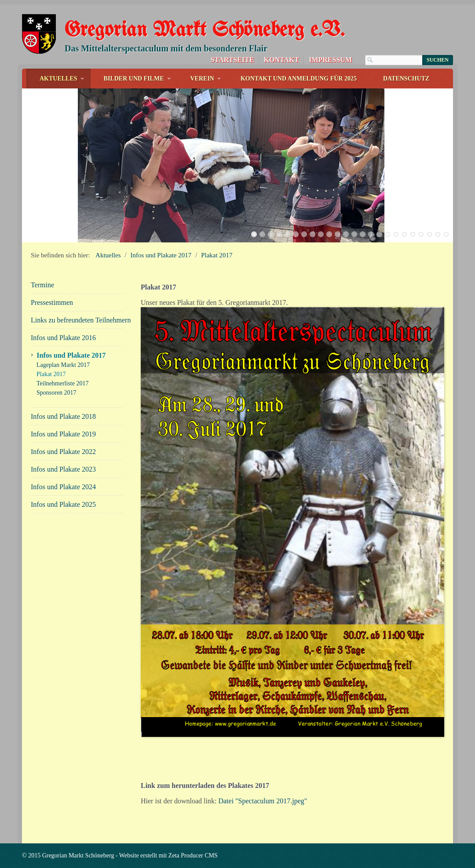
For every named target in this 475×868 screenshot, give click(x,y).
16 (379, 234)
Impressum (330, 60)
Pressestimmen (52, 302)
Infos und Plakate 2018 (63, 416)
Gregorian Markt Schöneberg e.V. (205, 31)
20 (413, 234)
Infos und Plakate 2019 (63, 434)
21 (421, 234)
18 (396, 234)
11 (338, 234)
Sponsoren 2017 (57, 393)
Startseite (232, 60)
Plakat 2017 (217, 255)
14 (363, 234)
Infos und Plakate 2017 (161, 255)
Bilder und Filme (134, 79)
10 (329, 234)
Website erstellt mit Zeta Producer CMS (168, 855)
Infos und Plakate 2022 (63, 452)
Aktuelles (58, 79)
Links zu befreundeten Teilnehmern (77, 320)
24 (446, 234)
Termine (42, 285)
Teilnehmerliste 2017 (62, 383)
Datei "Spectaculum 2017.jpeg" (263, 801)
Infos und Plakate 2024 (63, 487)
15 (371, 234)
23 (438, 234)
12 (346, 234)
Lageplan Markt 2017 (63, 365)
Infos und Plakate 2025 (63, 504)
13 (354, 234)
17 (388, 234)
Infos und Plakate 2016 (63, 338)
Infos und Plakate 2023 (63, 469)
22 (429, 234)
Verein (202, 79)
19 (404, 234)
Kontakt (282, 60)
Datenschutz (406, 79)
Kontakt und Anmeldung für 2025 (299, 79)
